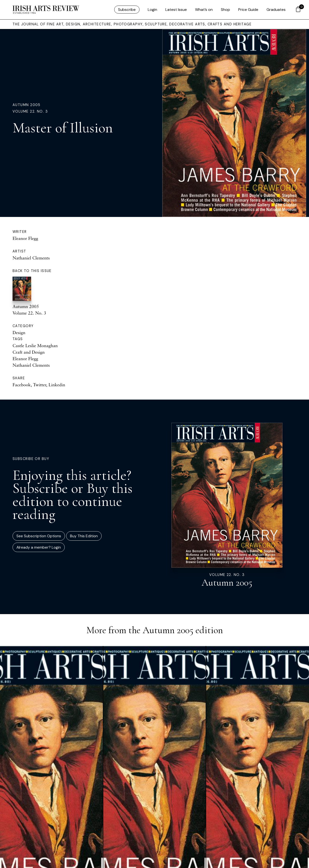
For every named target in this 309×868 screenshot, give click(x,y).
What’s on (204, 10)
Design (19, 332)
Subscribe (127, 10)
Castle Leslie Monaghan (35, 345)
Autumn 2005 (27, 105)
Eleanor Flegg (25, 238)
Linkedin (57, 385)
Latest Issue (176, 10)
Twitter (40, 385)
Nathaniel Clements (31, 258)
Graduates (276, 10)
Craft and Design (29, 352)
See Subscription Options (39, 536)
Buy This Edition (84, 536)
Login (152, 10)
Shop (225, 10)
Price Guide (248, 10)
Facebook (22, 385)
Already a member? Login (39, 547)
